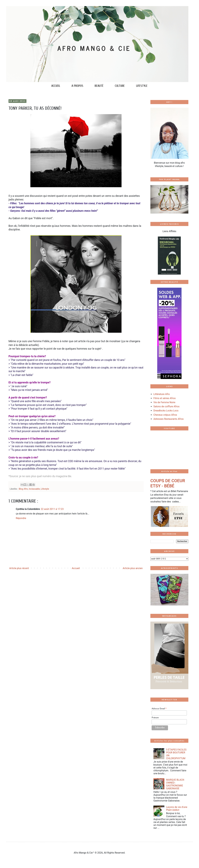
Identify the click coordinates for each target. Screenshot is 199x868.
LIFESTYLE (142, 86)
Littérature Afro (162, 394)
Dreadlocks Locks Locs (166, 411)
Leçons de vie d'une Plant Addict (177, 808)
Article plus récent (19, 568)
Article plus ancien (133, 568)
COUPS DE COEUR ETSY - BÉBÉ (168, 483)
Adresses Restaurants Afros (169, 419)
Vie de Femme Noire (164, 402)
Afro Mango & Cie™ (84, 853)
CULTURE (120, 86)
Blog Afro (23, 489)
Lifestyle (45, 489)
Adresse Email (159, 709)
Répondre (21, 518)
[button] (153, 256)
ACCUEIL (56, 86)
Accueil (76, 568)
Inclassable (34, 489)
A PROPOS (77, 86)
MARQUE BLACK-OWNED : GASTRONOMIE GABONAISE (175, 784)
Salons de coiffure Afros (166, 406)
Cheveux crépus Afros (165, 415)
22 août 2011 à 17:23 (52, 509)
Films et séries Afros (165, 398)
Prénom (155, 718)
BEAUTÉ (99, 86)
